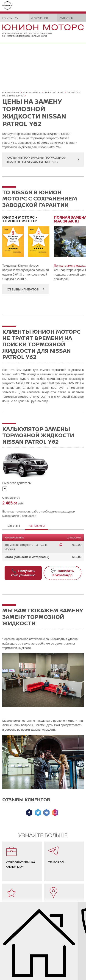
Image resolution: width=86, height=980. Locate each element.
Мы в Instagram (55, 813)
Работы (14, 526)
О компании (39, 18)
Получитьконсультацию (23, 573)
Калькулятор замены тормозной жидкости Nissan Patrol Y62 (37, 160)
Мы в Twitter (38, 813)
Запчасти (37, 526)
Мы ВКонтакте (46, 813)
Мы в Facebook (29, 813)
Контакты (67, 18)
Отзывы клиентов (23, 289)
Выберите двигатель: (17, 483)
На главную (10, 18)
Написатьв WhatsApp (62, 573)
